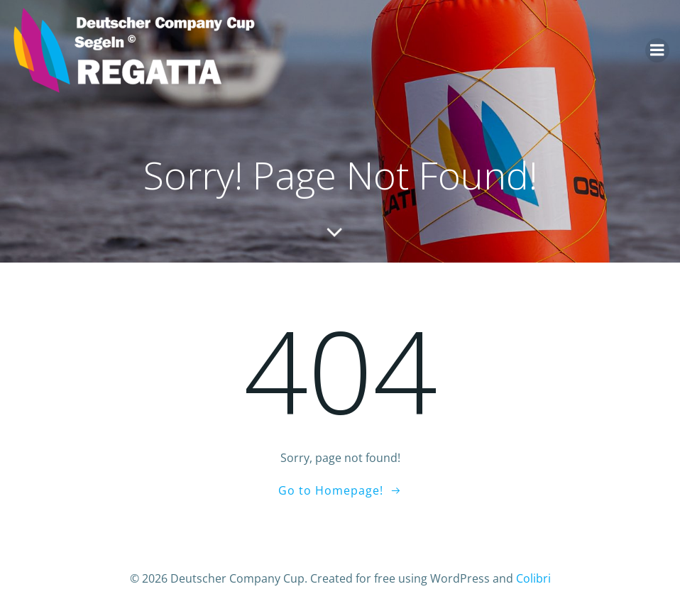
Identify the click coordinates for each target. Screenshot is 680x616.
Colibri (533, 578)
